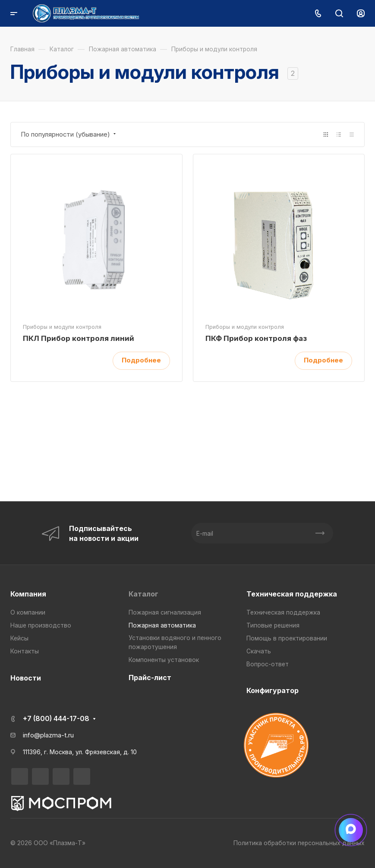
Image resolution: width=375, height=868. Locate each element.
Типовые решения (273, 625)
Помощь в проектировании (287, 638)
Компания (28, 594)
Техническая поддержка (292, 594)
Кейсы (19, 638)
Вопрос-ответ (268, 664)
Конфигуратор (273, 690)
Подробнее (141, 360)
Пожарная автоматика (162, 625)
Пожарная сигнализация (165, 612)
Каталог (143, 594)
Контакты (25, 651)
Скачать (259, 651)
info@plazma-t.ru (48, 735)
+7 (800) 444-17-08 (56, 718)
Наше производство (41, 625)
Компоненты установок (164, 660)
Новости (26, 678)
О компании (28, 612)
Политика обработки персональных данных (299, 843)
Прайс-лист (150, 678)
